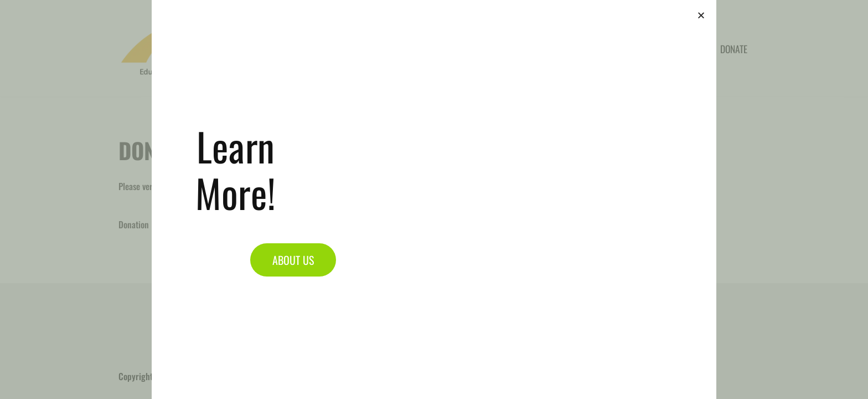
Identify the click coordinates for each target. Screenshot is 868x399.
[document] (434, 199)
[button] (701, 15)
